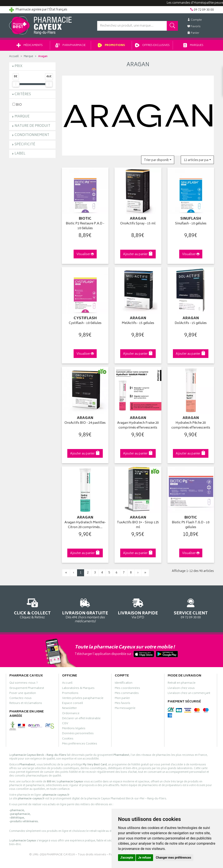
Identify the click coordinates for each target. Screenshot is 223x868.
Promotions (111, 45)
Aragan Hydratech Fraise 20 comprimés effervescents (138, 426)
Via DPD (138, 608)
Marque (28, 57)
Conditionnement (32, 135)
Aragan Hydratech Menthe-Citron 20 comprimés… (85, 525)
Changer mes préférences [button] (174, 858)
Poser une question (23, 694)
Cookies (68, 739)
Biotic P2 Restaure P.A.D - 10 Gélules (85, 226)
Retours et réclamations (26, 704)
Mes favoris (122, 704)
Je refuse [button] (144, 858)
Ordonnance (71, 714)
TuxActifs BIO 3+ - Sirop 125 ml (138, 525)
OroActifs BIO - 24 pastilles (85, 423)
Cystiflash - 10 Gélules (85, 323)
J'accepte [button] (127, 858)
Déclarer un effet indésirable (81, 719)
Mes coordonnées (127, 689)
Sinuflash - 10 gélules (191, 224)
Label (20, 154)
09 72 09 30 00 (191, 608)
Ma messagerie (125, 709)
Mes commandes (127, 694)
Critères (23, 94)
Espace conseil (73, 704)
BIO (17, 105)
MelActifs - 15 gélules (138, 323)
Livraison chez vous (181, 689)
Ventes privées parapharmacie (83, 699)
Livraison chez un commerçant (189, 694)
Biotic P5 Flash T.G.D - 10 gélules (191, 525)
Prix (19, 66)
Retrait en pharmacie (182, 683)
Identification (124, 683)
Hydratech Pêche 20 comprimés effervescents (191, 426)
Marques (193, 45)
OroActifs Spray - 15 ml (138, 224)
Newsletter (69, 709)
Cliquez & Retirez (32, 608)
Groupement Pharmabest (27, 689)
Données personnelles (78, 734)
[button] (158, 160)
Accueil (14, 57)
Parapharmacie (71, 45)
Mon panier (122, 699)
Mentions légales (74, 729)
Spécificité (25, 145)
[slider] (16, 84)
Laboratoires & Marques (78, 689)
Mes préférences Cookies (80, 744)
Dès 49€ (85, 610)
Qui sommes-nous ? (24, 683)
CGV (65, 724)
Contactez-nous (20, 699)
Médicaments (30, 45)
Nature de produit (32, 126)
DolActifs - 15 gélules (191, 323)
